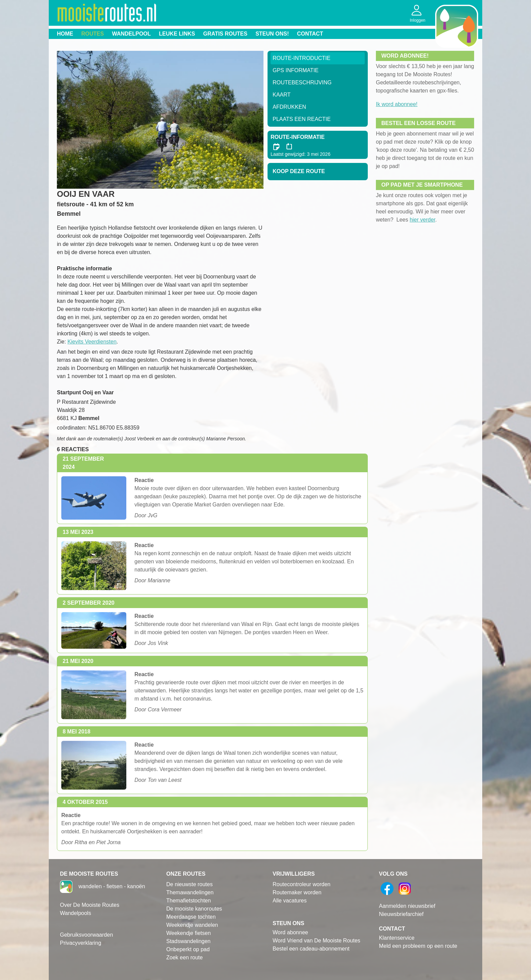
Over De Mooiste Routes (90, 905)
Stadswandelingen (188, 941)
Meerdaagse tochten (191, 917)
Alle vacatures (290, 901)
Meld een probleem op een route (418, 946)
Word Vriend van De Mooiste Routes (316, 941)
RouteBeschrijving (302, 82)
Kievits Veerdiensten (92, 342)
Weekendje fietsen (188, 933)
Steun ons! (272, 34)
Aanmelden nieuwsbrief (407, 906)
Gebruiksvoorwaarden (87, 935)
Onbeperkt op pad (188, 949)
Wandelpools (76, 913)
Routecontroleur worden (302, 884)
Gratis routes (225, 34)
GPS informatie (296, 70)
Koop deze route (299, 171)
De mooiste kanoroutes (194, 909)
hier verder (423, 220)
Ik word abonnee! (397, 104)
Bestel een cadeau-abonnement (311, 949)
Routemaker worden (297, 892)
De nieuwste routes (189, 884)
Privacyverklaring (81, 943)
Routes (93, 34)
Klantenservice (397, 938)
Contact (310, 34)
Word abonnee (290, 932)
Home (65, 34)
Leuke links (177, 34)
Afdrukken (289, 107)
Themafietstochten (189, 901)
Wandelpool (132, 34)
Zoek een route (185, 957)
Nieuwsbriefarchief (401, 914)
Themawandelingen (190, 892)
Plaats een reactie (302, 119)
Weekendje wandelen (192, 925)
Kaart (282, 95)
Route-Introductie (302, 58)
